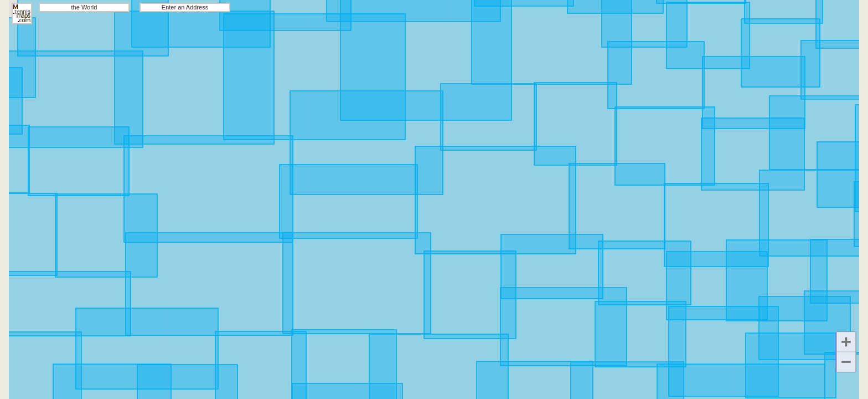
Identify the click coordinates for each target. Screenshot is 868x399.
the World (84, 7)
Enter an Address (185, 7)
